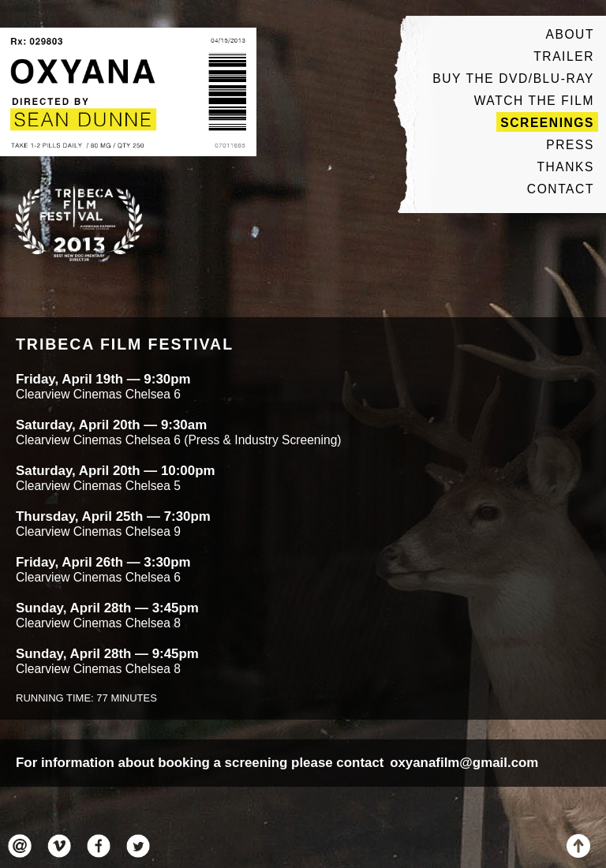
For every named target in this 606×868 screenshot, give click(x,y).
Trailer (564, 56)
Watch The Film (534, 101)
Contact (561, 189)
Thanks (565, 167)
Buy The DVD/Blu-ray (513, 79)
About (570, 34)
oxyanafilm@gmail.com (464, 763)
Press (570, 145)
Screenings (547, 123)
